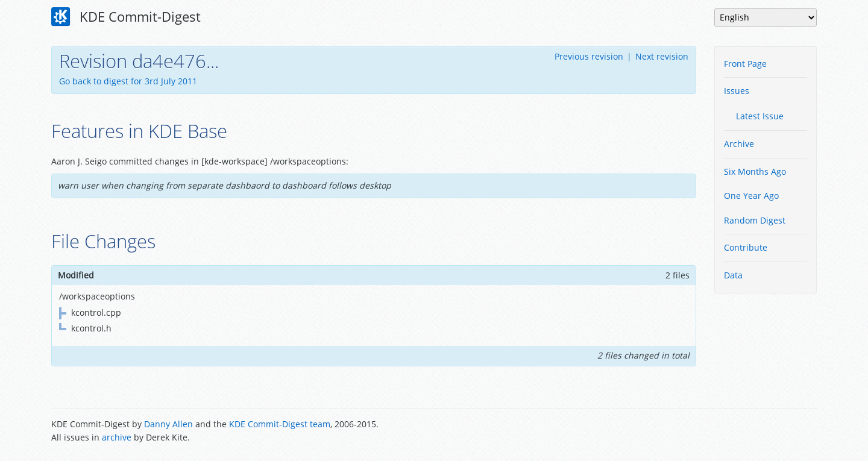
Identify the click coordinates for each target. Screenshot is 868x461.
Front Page (745, 64)
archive (117, 437)
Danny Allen (168, 424)
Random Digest (755, 220)
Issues (737, 91)
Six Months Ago (755, 171)
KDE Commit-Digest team (280, 424)
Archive (739, 144)
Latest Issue (760, 116)
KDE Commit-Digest (126, 17)
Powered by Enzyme (771, 432)
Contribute (746, 247)
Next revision (662, 56)
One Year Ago (751, 196)
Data (733, 275)
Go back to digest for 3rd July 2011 (128, 81)
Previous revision (589, 56)
